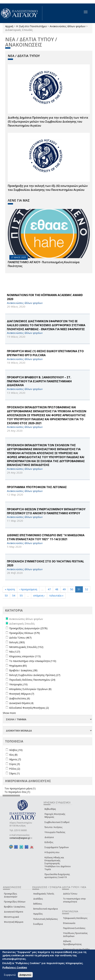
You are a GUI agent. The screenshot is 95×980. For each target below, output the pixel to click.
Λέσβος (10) (16, 750)
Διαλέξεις (38, 899)
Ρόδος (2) (15, 769)
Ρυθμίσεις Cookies (15, 967)
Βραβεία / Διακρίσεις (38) (23, 670)
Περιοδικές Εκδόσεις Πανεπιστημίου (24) (32, 680)
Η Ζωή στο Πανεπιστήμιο (31, 26)
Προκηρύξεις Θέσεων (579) (25, 633)
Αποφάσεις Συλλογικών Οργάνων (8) (30, 689)
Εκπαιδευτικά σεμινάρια (46, 909)
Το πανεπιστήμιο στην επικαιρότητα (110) (33, 661)
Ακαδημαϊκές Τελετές (44, 894)
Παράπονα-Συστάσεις (74, 928)
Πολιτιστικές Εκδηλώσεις (46, 919)
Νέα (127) (15, 652)
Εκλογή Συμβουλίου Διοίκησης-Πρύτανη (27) (35, 675)
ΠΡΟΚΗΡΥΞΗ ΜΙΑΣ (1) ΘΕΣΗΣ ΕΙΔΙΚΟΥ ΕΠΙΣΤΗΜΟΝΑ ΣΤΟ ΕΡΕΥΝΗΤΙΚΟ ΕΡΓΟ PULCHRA (45, 353)
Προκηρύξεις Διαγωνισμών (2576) (28, 628)
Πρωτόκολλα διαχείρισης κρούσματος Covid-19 (57, 876)
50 (72, 589)
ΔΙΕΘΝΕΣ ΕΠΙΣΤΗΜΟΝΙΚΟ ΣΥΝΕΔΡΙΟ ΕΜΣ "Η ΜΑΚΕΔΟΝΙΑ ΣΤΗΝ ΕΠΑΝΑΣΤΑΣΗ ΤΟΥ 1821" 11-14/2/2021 (46, 537)
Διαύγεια (49, 837)
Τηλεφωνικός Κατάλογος (75, 918)
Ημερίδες (38, 914)
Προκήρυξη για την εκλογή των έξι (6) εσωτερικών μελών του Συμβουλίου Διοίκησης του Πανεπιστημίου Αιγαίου (48, 188)
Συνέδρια (38, 924)
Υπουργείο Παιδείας (55, 832)
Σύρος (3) (15, 764)
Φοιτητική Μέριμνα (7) (22, 694)
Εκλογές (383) (17, 642)
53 (6, 595)
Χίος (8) (13, 755)
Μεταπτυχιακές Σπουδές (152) (26, 647)
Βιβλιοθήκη (50, 809)
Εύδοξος (49, 842)
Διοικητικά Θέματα (14, 912)
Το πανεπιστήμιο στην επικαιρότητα (74, 900)
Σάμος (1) (14, 773)
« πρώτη (10, 589)
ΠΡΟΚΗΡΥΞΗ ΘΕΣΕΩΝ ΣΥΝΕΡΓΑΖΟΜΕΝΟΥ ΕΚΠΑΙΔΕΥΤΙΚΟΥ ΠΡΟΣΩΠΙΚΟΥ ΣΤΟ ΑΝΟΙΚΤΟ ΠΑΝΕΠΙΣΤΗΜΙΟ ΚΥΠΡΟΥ (46, 511)
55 (21, 595)
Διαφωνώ (25, 975)
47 (49, 589)
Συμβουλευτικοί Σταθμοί (57, 822)
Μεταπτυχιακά (11, 917)
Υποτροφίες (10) (18, 684)
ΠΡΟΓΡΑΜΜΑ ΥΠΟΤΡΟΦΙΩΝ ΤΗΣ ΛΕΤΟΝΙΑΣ (37, 487)
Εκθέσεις (38, 904)
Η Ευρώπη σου (52, 852)
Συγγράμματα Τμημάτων (57, 847)
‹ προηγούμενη (28, 589)
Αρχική (9, 26)
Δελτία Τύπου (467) (20, 638)
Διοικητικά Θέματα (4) (21, 703)
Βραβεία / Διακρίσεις (15, 907)
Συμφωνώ (10, 975)
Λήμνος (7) (15, 759)
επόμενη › (39, 595)
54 (14, 595)
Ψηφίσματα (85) (18, 666)
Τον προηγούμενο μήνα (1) (20, 788)
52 (87, 589)
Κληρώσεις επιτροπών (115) (25, 656)
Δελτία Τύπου (70, 894)
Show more (9, 713)
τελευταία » (56, 595)
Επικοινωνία (69, 923)
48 (57, 589)
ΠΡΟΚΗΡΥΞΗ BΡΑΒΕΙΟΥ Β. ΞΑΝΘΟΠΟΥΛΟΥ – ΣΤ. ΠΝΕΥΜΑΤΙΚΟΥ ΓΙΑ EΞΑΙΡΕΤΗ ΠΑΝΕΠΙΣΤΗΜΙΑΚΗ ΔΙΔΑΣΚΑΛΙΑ (39, 381)
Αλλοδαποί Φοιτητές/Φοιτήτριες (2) (29, 708)
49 (64, 589)
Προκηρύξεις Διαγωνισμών (11, 895)
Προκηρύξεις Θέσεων (15, 902)
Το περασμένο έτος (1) (17, 792)
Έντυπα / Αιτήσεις (53, 827)
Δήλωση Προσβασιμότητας (72, 943)
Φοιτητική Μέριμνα (14, 922)
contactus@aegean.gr (21, 838)
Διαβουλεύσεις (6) (20, 698)
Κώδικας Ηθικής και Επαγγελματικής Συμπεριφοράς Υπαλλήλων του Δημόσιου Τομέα (58, 863)
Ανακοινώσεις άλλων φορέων (68, 26)
